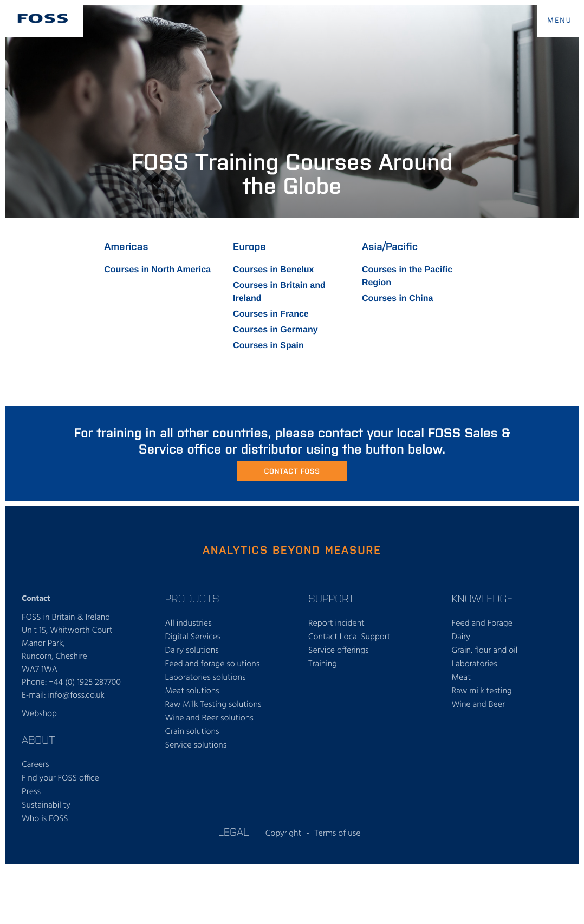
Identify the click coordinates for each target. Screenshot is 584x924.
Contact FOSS (292, 471)
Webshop (39, 714)
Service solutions (196, 745)
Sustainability (46, 805)
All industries (189, 624)
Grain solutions (192, 732)
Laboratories (475, 664)
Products (192, 598)
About (38, 739)
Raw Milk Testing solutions (213, 705)
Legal (233, 831)
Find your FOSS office (60, 778)
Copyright (284, 834)
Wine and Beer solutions (209, 718)
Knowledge (482, 598)
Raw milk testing (482, 691)
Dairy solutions (192, 651)
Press (31, 792)
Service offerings (338, 651)
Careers (35, 765)
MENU (560, 21)
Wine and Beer (479, 705)
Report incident (336, 624)
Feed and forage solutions (213, 664)
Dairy (461, 637)
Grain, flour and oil (485, 651)
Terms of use (337, 834)
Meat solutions (192, 691)
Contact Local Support (349, 637)
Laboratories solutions (206, 678)
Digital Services (193, 637)
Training (323, 664)
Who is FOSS (45, 819)
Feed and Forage (482, 624)
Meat (461, 678)
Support (331, 598)
